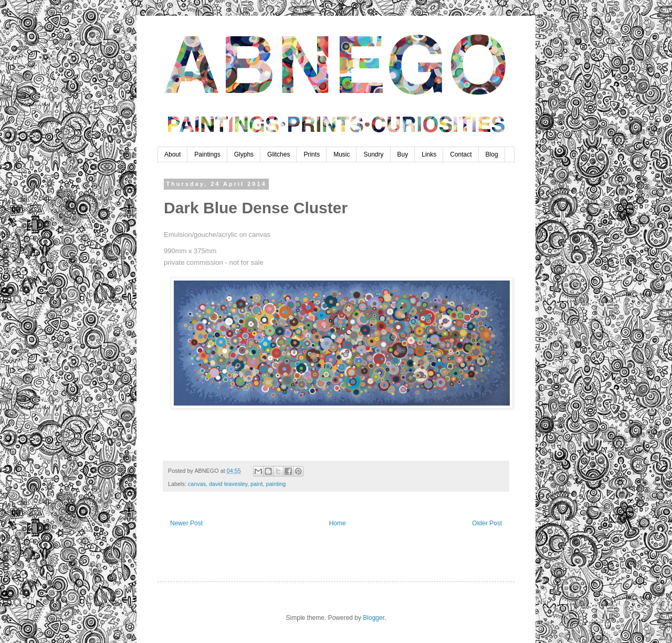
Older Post (487, 523)
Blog (492, 154)
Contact (461, 154)
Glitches (279, 154)
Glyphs (244, 154)
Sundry (373, 154)
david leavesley (228, 484)
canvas (197, 484)
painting (276, 484)
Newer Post (186, 523)
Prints (312, 154)
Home (338, 523)
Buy (403, 154)
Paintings (207, 154)
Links (429, 154)
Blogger (374, 618)
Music (342, 154)
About (172, 154)
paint (256, 484)
